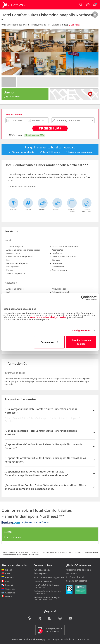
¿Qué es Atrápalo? (42, 570)
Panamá (9, 585)
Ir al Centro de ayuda (76, 577)
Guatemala (10, 593)
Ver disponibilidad (50, 128)
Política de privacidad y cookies (48, 317)
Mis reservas (72, 574)
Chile (8, 574)
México (9, 597)
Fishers (78, 553)
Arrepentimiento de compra (79, 570)
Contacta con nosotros (76, 581)
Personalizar (49, 342)
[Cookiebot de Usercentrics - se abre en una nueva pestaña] (83, 298)
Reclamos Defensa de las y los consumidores (47, 592)
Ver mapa (75, 25)
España (9, 570)
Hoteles (25, 553)
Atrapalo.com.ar (10, 553)
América (35, 553)
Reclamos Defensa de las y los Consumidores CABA (47, 598)
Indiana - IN (66, 553)
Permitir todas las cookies (81, 342)
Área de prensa (41, 574)
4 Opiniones (15, 97)
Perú (7, 581)
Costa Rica (10, 589)
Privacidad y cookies (43, 581)
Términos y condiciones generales (49, 577)
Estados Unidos (50, 553)
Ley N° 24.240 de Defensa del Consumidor (47, 586)
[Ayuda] (88, 5)
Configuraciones (82, 330)
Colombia (10, 577)
